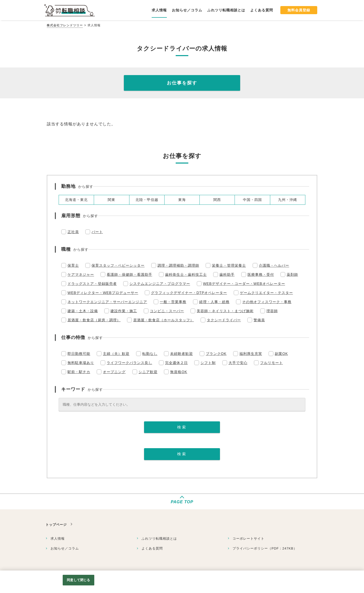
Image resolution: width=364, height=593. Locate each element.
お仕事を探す (182, 83)
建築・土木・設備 (83, 311)
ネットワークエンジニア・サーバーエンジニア (107, 302)
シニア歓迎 (148, 372)
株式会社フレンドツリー (65, 25)
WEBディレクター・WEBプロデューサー (103, 293)
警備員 (259, 320)
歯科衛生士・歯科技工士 (186, 275)
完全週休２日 (176, 363)
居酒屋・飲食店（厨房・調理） (94, 320)
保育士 (73, 265)
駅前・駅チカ (79, 372)
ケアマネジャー (81, 275)
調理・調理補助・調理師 (178, 265)
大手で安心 (238, 363)
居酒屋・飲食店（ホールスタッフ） (164, 320)
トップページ (56, 525)
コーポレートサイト (248, 539)
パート (97, 232)
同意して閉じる (78, 580)
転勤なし (150, 354)
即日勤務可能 (79, 354)
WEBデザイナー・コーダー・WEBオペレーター (244, 284)
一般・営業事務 (173, 302)
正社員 (73, 232)
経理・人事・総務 (214, 302)
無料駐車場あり (81, 363)
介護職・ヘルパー (274, 265)
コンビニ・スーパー (167, 311)
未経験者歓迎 (181, 354)
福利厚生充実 (251, 354)
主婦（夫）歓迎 (116, 354)
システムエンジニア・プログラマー (160, 284)
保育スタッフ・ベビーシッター (118, 265)
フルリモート (271, 363)
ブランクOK (216, 354)
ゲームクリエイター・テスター (266, 293)
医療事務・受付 (261, 275)
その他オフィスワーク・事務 (267, 302)
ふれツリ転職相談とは (159, 539)
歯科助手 (227, 275)
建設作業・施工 (124, 311)
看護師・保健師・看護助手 (129, 275)
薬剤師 (292, 275)
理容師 (272, 311)
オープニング (114, 372)
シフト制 (208, 363)
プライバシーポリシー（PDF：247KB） (265, 548)
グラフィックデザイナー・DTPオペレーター (189, 293)
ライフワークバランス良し (129, 363)
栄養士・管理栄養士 (229, 265)
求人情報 (58, 539)
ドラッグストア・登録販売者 (92, 284)
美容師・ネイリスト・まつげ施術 (225, 311)
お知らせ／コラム (65, 548)
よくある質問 (152, 548)
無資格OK (179, 372)
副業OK (281, 354)
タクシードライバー (224, 320)
